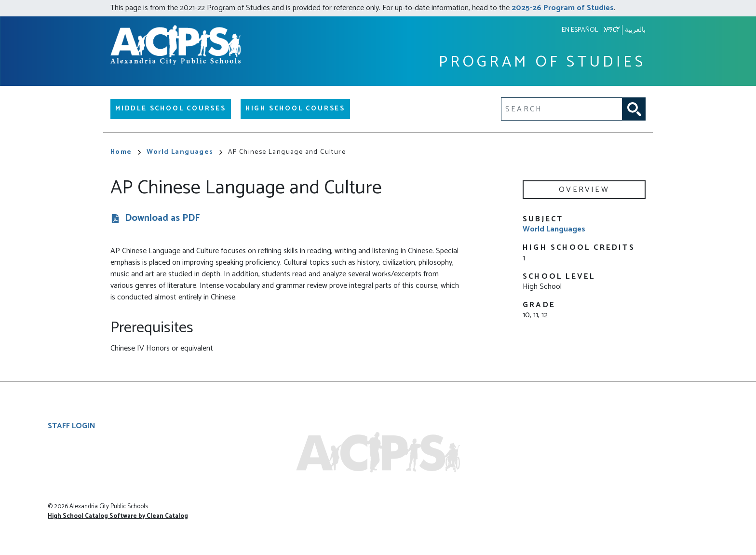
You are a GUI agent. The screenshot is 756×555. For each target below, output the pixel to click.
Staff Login (72, 426)
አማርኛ (612, 30)
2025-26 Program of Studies (563, 8)
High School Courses (295, 109)
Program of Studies (542, 62)
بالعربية (635, 30)
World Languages (184, 152)
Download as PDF (162, 219)
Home (126, 152)
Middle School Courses (171, 109)
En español (580, 30)
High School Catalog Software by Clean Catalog (118, 516)
